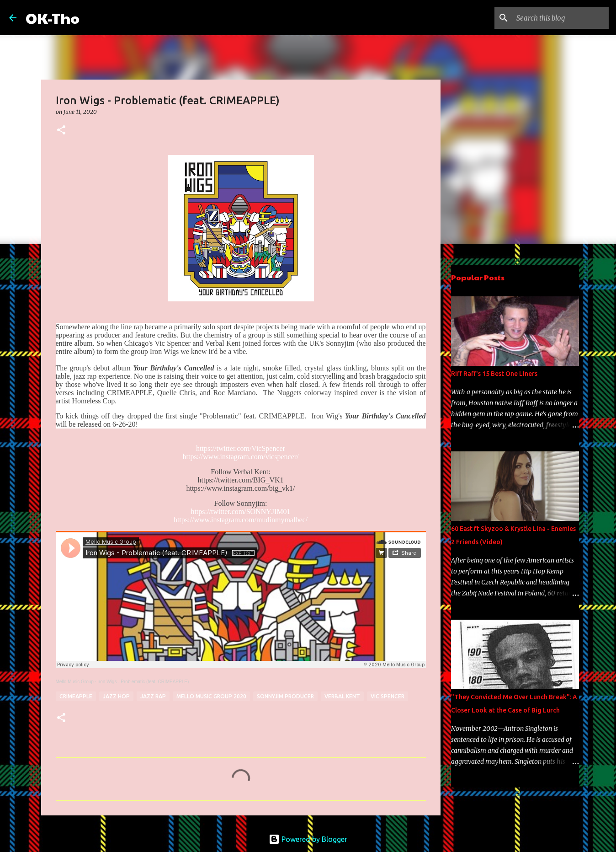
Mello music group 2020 (211, 696)
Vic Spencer (388, 696)
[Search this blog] (561, 18)
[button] (61, 131)
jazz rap (153, 696)
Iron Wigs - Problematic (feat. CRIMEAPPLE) (143, 682)
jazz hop (116, 696)
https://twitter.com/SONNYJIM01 (240, 512)
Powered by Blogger (308, 839)
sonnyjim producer (285, 696)
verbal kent (342, 696)
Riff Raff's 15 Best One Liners (494, 374)
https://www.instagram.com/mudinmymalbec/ (241, 520)
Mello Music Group (75, 682)
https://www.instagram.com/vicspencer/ (240, 457)
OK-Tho (53, 18)
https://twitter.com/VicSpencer (241, 448)
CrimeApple (76, 696)
